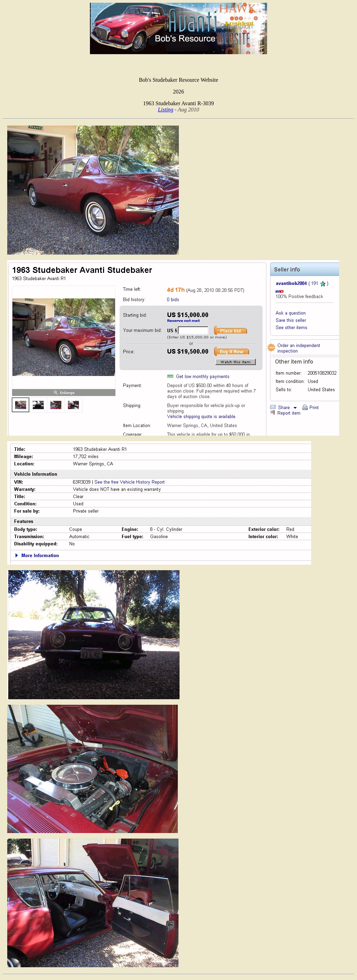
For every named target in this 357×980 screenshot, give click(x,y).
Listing (165, 110)
